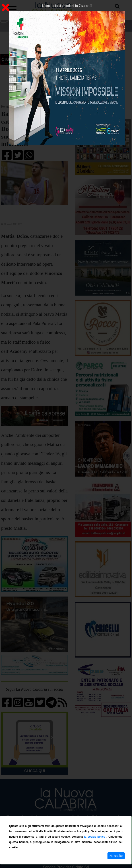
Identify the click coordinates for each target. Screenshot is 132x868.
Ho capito (116, 856)
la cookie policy (95, 837)
